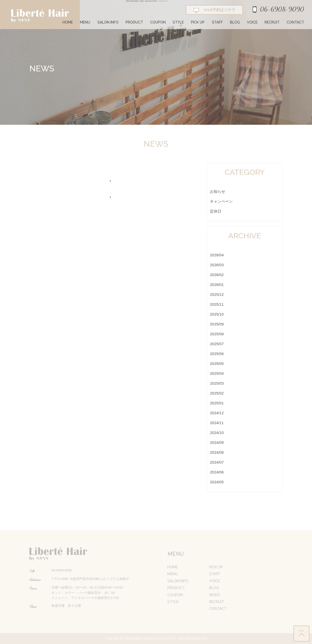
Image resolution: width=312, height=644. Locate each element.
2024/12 (217, 413)
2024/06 (217, 472)
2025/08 (217, 334)
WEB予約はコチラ (214, 10)
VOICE (252, 22)
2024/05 (217, 482)
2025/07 (217, 344)
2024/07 (217, 462)
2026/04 (217, 255)
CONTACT (295, 22)
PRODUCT (134, 22)
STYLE (178, 22)
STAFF (217, 22)
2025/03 (217, 383)
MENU (85, 22)
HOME (68, 22)
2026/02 (217, 275)
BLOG (235, 22)
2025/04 (217, 373)
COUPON (158, 22)
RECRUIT (272, 22)
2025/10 (217, 314)
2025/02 (217, 393)
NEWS (214, 595)
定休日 (216, 211)
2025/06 (217, 354)
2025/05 (217, 363)
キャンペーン (221, 201)
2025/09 (217, 324)
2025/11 (217, 304)
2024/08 (217, 452)
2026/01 (217, 285)
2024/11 (217, 423)
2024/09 (217, 442)
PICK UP (198, 22)
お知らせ (218, 191)
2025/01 (217, 403)
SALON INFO (108, 22)
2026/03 (217, 265)
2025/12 (217, 294)
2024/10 (217, 433)
